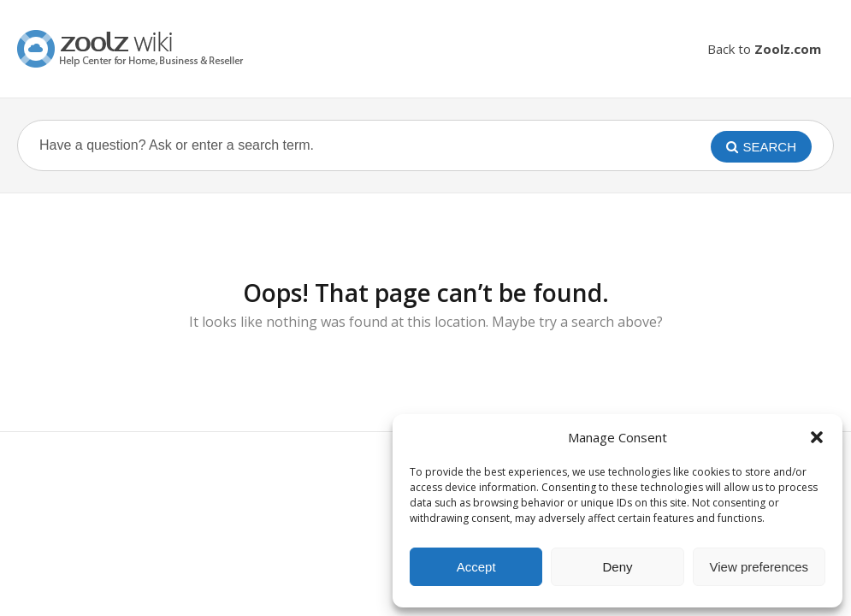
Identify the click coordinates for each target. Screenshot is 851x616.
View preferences (759, 567)
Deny (617, 567)
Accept (476, 567)
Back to (764, 49)
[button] (817, 437)
